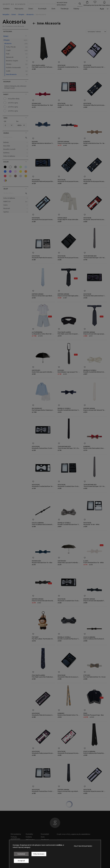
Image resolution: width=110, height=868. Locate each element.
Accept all (21, 861)
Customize (21, 854)
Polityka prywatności (83, 846)
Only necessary (39, 854)
